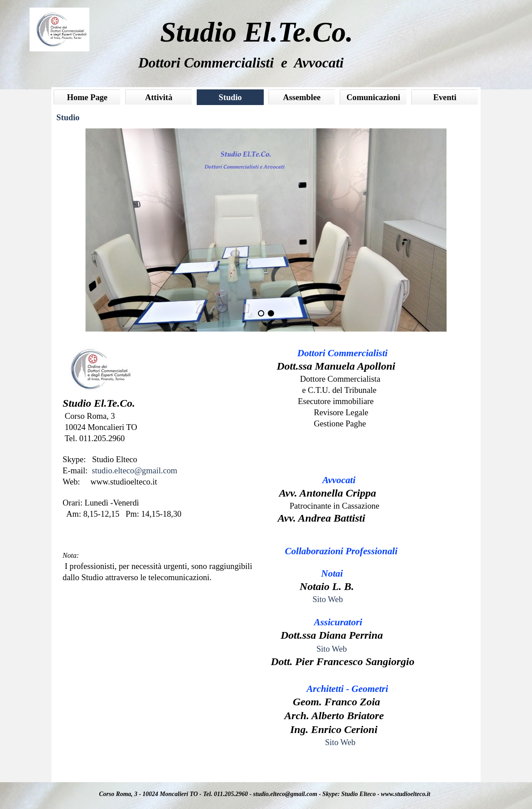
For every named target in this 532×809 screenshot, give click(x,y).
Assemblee (302, 97)
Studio (230, 97)
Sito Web (328, 599)
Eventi (445, 97)
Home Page (87, 97)
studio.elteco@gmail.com (134, 470)
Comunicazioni (373, 97)
